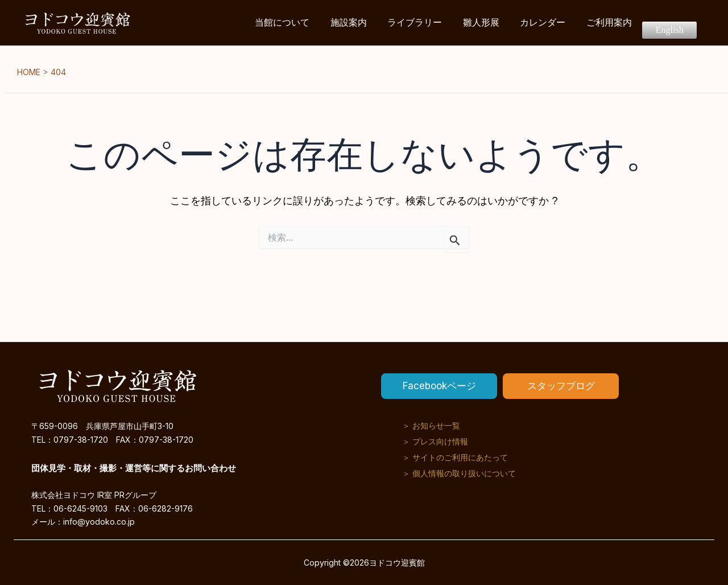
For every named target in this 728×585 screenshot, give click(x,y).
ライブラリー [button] (432, 22)
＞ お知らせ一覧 (431, 425)
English (671, 22)
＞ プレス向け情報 (435, 441)
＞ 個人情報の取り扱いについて (459, 473)
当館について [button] (307, 22)
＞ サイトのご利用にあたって (455, 457)
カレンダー (552, 22)
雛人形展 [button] (494, 22)
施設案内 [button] (369, 22)
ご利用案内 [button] (615, 22)
